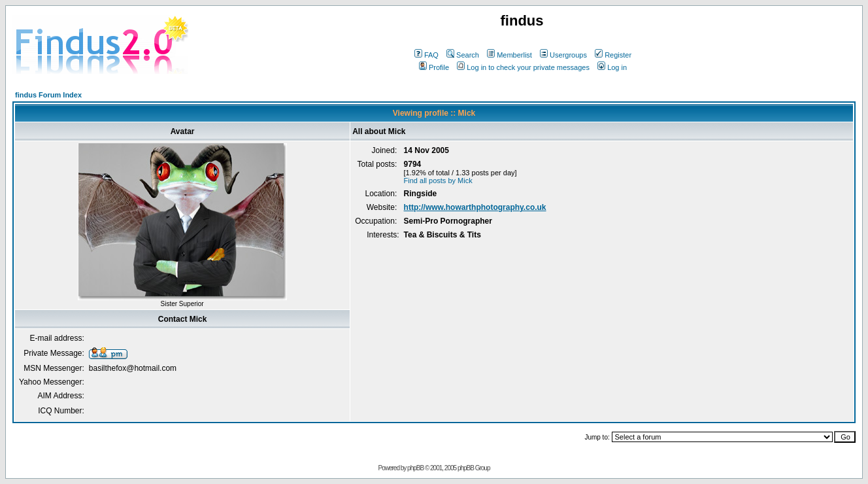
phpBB (415, 468)
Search (463, 55)
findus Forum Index (48, 95)
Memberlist (509, 55)
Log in (612, 67)
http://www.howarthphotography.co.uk (475, 207)
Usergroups (563, 55)
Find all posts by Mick (438, 181)
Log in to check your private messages (523, 67)
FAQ (426, 55)
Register (613, 55)
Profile (434, 67)
